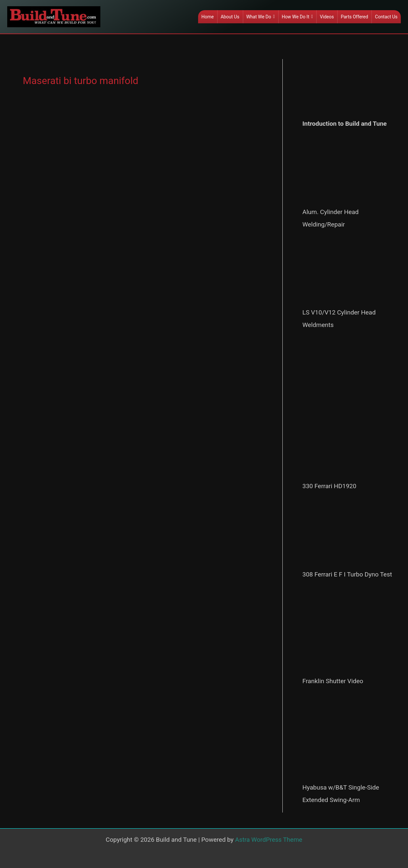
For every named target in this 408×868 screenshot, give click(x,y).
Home (208, 17)
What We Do (261, 17)
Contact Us (386, 17)
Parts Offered (354, 17)
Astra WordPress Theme (269, 840)
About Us (230, 17)
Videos (327, 17)
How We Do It (297, 17)
